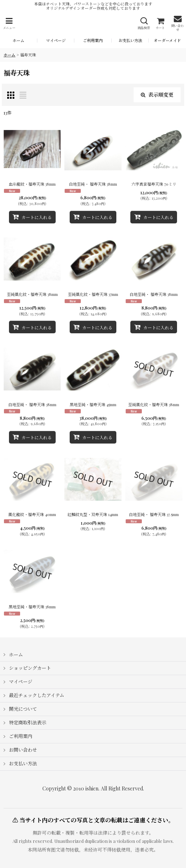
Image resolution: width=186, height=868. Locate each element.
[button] (9, 24)
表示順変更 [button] (157, 95)
